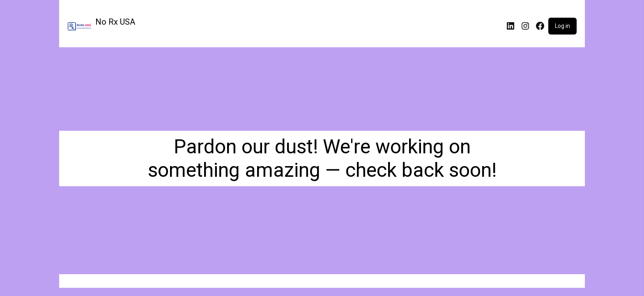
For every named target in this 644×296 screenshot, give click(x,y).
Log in (562, 26)
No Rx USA (115, 22)
